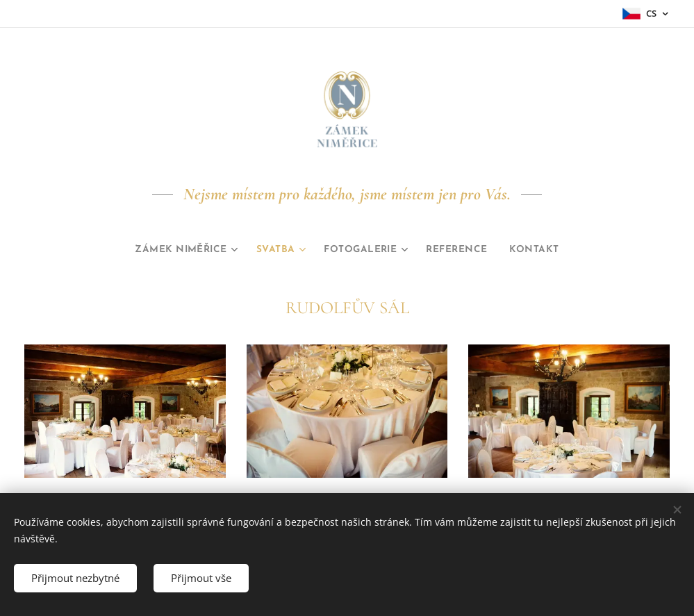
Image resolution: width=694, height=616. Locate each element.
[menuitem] (173, 250)
